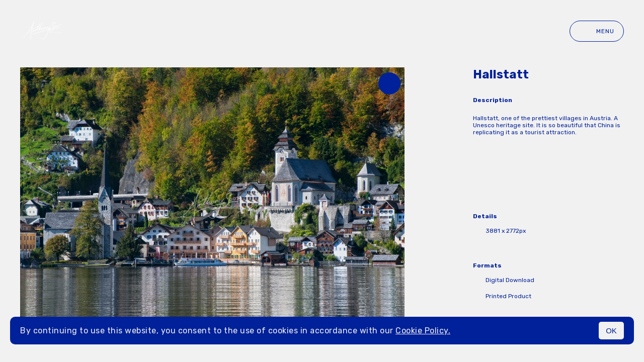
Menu (597, 31)
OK (611, 331)
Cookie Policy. (423, 331)
